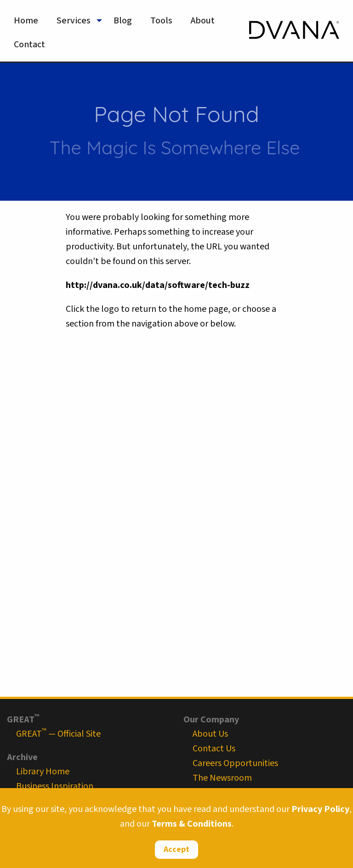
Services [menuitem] (74, 21)
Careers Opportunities (235, 763)
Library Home (43, 772)
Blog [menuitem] (123, 21)
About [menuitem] (203, 21)
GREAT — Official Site (58, 734)
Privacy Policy (320, 809)
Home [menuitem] (26, 21)
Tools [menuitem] (161, 21)
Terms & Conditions (192, 824)
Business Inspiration (55, 786)
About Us (210, 734)
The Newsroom (222, 778)
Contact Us (214, 749)
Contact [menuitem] (29, 45)
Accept (176, 849)
